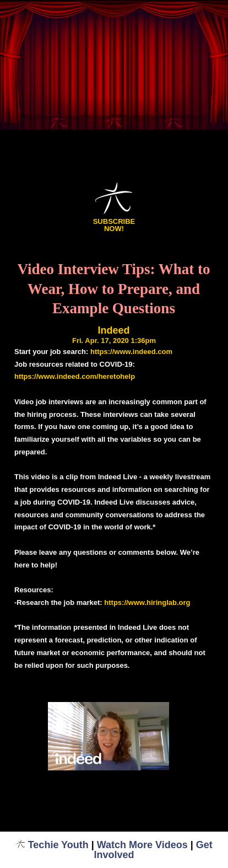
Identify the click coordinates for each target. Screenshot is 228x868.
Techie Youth (52, 845)
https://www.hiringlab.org (147, 602)
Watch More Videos (142, 845)
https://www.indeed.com (131, 352)
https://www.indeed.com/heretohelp (75, 376)
